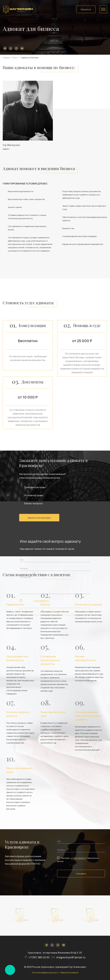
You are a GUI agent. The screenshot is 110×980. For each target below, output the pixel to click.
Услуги (15, 58)
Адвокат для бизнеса (30, 58)
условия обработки (41, 601)
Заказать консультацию (39, 518)
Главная (6, 58)
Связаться (86, 9)
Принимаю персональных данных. (44, 601)
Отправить (55, 612)
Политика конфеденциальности (45, 973)
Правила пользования (69, 973)
